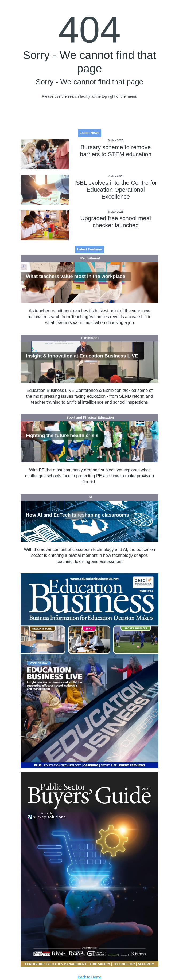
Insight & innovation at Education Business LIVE (82, 356)
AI (90, 497)
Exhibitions (90, 338)
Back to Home (89, 977)
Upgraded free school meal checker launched (116, 222)
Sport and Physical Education (90, 418)
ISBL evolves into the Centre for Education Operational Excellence (116, 190)
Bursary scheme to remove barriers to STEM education (116, 151)
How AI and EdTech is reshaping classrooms (77, 515)
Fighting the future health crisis (62, 436)
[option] (90, 671)
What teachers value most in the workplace (76, 276)
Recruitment (90, 258)
